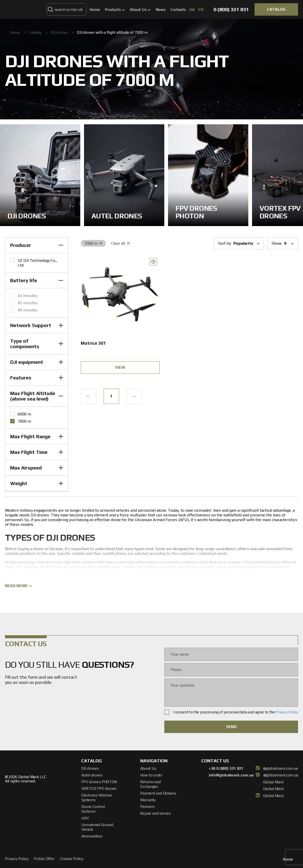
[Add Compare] (153, 262)
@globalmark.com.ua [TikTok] (277, 768)
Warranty (148, 800)
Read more (18, 586)
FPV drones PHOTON (99, 782)
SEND (231, 727)
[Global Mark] (24, 9)
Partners (147, 807)
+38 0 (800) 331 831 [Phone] (222, 768)
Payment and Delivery (158, 793)
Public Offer (44, 859)
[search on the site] (50, 9)
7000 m (93, 243)
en (201, 10)
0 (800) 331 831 (231, 9)
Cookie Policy (72, 859)
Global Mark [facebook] (270, 782)
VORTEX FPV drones (99, 788)
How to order (151, 775)
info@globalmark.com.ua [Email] (227, 775)
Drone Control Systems (93, 809)
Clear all (121, 243)
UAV (85, 818)
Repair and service (155, 813)
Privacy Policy (287, 712)
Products (115, 10)
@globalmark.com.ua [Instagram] (277, 775)
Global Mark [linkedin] (270, 796)
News (161, 10)
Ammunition (92, 836)
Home (95, 10)
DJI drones (59, 32)
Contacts (178, 10)
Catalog (35, 32)
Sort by (239, 243)
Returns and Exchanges (151, 784)
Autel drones (92, 775)
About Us (140, 10)
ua (192, 10)
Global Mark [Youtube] (270, 789)
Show (283, 243)
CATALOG (276, 9)
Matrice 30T (93, 343)
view (120, 367)
